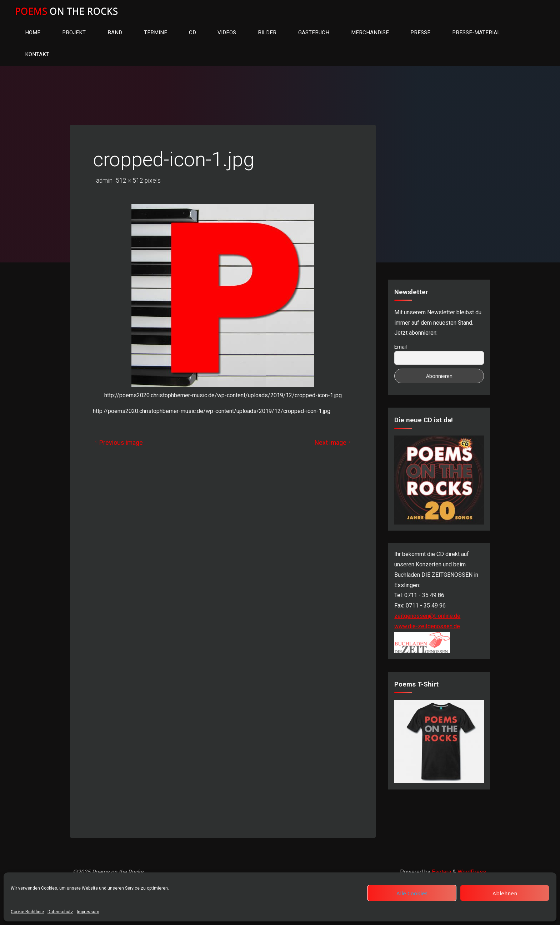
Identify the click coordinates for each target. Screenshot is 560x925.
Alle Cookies (412, 893)
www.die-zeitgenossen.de (427, 626)
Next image (334, 443)
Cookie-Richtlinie (27, 912)
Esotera (441, 872)
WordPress (472, 872)
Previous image (118, 443)
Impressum (88, 912)
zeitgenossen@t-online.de (427, 616)
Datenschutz (60, 912)
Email (401, 347)
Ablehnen (505, 893)
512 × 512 (130, 181)
